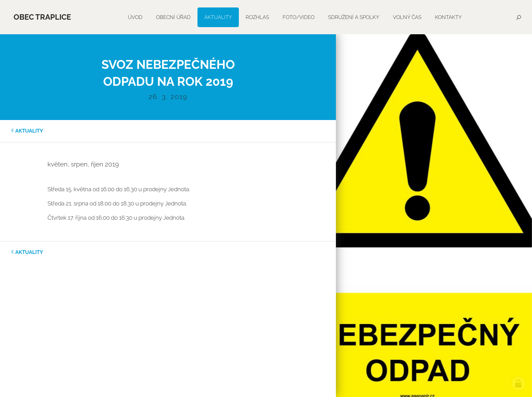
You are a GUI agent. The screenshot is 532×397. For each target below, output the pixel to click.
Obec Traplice (42, 17)
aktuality (29, 131)
